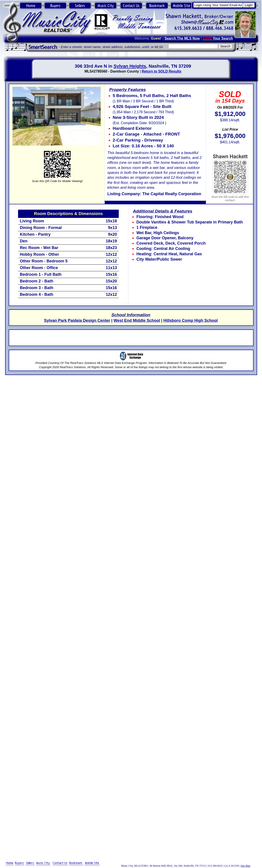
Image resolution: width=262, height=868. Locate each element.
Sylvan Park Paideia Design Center (77, 320)
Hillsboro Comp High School (190, 320)
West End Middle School (137, 320)
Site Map (246, 866)
